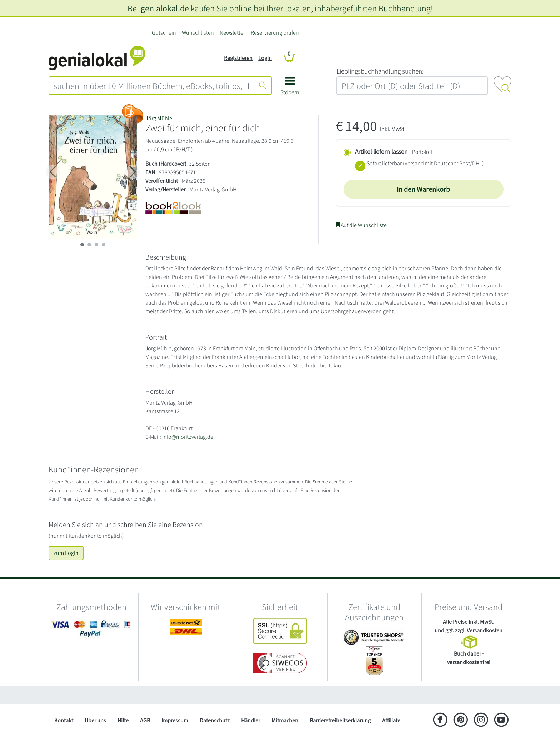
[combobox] (152, 86)
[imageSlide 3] (104, 245)
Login (265, 58)
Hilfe (123, 720)
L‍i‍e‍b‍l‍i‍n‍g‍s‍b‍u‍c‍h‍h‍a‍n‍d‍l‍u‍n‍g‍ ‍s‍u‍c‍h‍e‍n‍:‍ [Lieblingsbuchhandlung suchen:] (380, 71)
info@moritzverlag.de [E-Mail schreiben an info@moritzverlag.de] (188, 437)
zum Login (66, 553)
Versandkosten (485, 630)
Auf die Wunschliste (361, 225)
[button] (290, 88)
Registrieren (238, 58)
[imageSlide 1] (89, 245)
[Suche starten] (262, 86)
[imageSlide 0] (82, 245)
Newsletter (232, 33)
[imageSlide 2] (96, 245)
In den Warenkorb (423, 189)
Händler (251, 720)
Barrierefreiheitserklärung (340, 720)
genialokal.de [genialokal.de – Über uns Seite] (165, 8)
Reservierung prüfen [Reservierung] (275, 33)
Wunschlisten (198, 33)
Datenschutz (215, 720)
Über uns (95, 720)
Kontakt (64, 720)
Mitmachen (285, 720)
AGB (145, 720)
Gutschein (164, 33)
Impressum (175, 720)
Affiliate (391, 720)
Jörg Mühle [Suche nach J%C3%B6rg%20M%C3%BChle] (159, 118)
